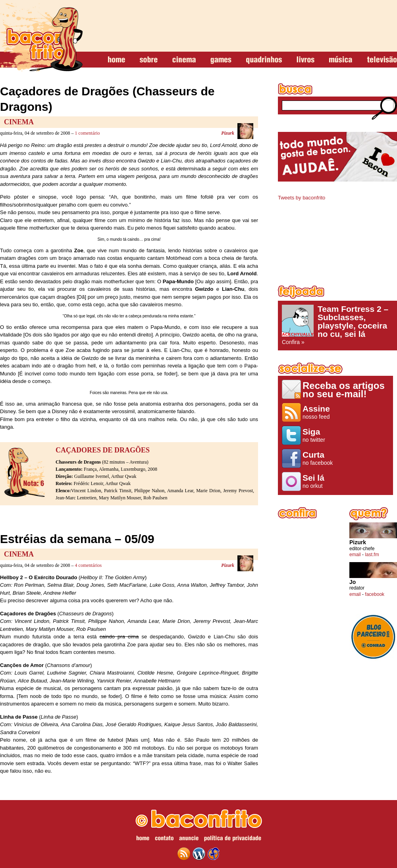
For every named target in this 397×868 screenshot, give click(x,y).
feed (184, 854)
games (221, 60)
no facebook (319, 458)
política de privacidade (233, 839)
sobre (149, 60)
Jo (353, 582)
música (341, 60)
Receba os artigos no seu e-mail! (344, 390)
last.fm (372, 555)
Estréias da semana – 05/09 (77, 539)
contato (164, 839)
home (117, 60)
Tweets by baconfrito (302, 198)
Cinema (19, 122)
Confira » (337, 325)
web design (214, 854)
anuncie (189, 839)
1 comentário (88, 133)
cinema (184, 60)
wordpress (199, 854)
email (355, 555)
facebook (375, 594)
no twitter (319, 435)
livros (305, 60)
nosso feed (319, 412)
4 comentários (89, 565)
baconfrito (41, 37)
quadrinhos (264, 60)
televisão (382, 60)
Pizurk (228, 133)
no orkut (319, 481)
